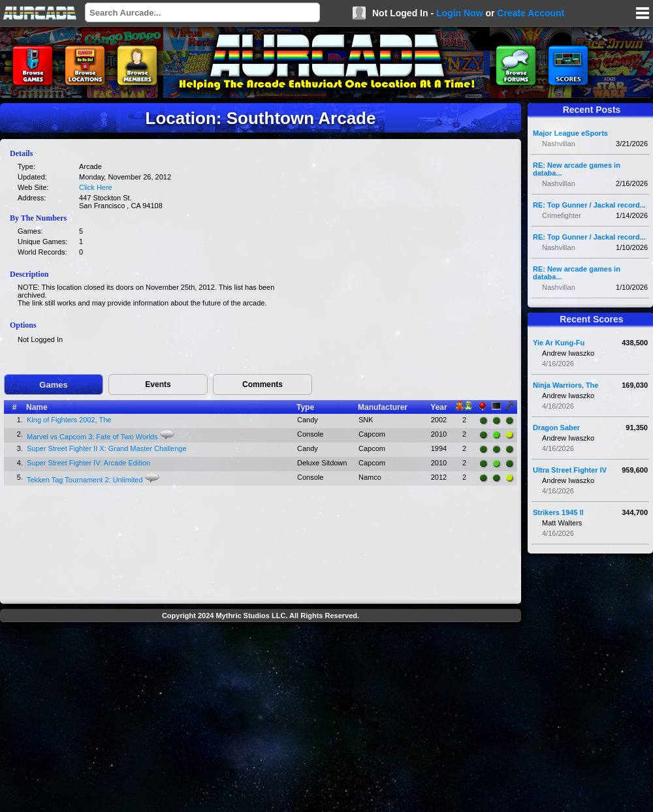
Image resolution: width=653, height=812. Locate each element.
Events (158, 384)
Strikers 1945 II (558, 512)
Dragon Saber (556, 428)
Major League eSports (570, 133)
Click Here (96, 187)
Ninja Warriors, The (565, 385)
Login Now (460, 13)
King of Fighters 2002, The (69, 420)
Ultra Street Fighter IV (570, 470)
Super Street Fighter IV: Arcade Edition (88, 463)
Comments (263, 384)
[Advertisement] (261, 719)
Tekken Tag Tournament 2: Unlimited (85, 480)
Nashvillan (559, 144)
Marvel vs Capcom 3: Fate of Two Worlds (92, 437)
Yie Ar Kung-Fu (559, 343)
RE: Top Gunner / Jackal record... (589, 205)
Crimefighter (562, 215)
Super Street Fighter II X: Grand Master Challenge (107, 448)
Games (53, 385)
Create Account (531, 13)
